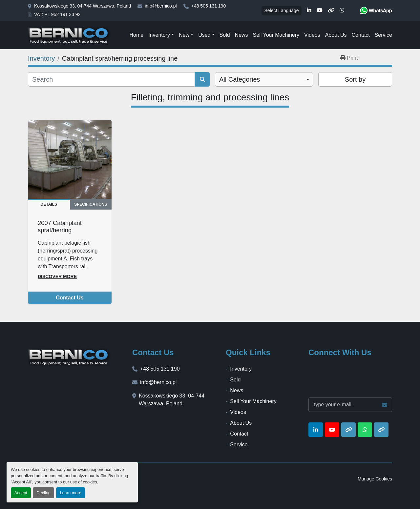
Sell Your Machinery (276, 35)
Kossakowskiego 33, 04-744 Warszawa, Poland (83, 6)
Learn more (70, 493)
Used (204, 35)
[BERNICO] (69, 357)
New (184, 35)
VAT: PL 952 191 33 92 (57, 14)
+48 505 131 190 (209, 6)
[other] (331, 10)
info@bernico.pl (161, 6)
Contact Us (70, 298)
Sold (225, 35)
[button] (161, 35)
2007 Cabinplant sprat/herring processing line (60, 230)
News (241, 35)
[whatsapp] (342, 10)
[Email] (350, 405)
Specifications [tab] (91, 204)
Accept (21, 493)
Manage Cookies (375, 479)
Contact (360, 35)
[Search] (111, 79)
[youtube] (320, 10)
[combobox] (264, 79)
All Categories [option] (240, 79)
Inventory (159, 35)
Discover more (57, 276)
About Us (336, 35)
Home (136, 35)
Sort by (355, 79)
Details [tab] (49, 204)
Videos (312, 35)
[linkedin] (309, 10)
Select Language (281, 10)
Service (383, 35)
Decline (43, 493)
